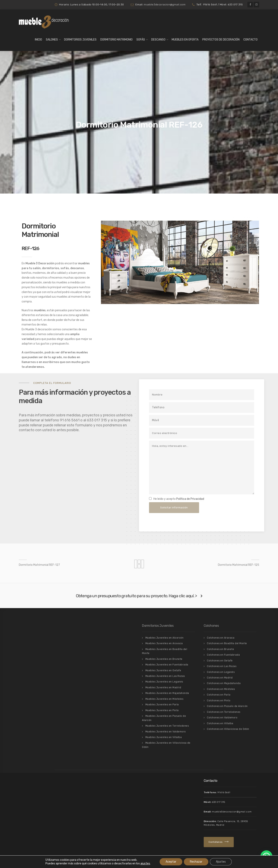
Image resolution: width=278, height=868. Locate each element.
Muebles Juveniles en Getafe (163, 670)
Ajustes (221, 862)
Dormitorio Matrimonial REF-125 (239, 565)
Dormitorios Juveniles (80, 40)
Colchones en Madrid (220, 678)
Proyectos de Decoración (221, 40)
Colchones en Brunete (220, 649)
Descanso (158, 40)
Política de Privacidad (190, 499)
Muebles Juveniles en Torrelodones (167, 726)
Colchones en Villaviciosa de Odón (228, 729)
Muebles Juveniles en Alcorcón (165, 638)
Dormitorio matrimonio (116, 40)
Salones (52, 40)
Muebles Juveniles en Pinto (162, 710)
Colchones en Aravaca (221, 638)
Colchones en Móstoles (221, 689)
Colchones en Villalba (220, 723)
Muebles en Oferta (185, 40)
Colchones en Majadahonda (224, 683)
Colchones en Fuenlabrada (223, 655)
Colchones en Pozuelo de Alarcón (227, 706)
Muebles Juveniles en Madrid (163, 688)
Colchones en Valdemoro (222, 718)
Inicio (38, 40)
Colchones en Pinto (219, 701)
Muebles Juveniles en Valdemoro (166, 732)
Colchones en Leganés (221, 672)
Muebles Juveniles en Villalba (164, 737)
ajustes (145, 863)
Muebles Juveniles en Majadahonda (167, 693)
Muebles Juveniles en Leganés (164, 682)
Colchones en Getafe (220, 661)
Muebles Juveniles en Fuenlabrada (167, 665)
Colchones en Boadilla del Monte (227, 643)
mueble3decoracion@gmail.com (165, 5)
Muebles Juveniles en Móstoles (164, 699)
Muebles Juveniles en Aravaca (164, 643)
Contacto (250, 40)
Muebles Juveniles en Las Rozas (165, 676)
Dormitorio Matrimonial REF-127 (39, 565)
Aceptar (171, 862)
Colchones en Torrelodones (224, 712)
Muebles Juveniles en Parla (162, 705)
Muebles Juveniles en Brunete (164, 659)
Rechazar (196, 862)
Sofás (141, 40)
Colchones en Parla (219, 695)
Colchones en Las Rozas (222, 666)
